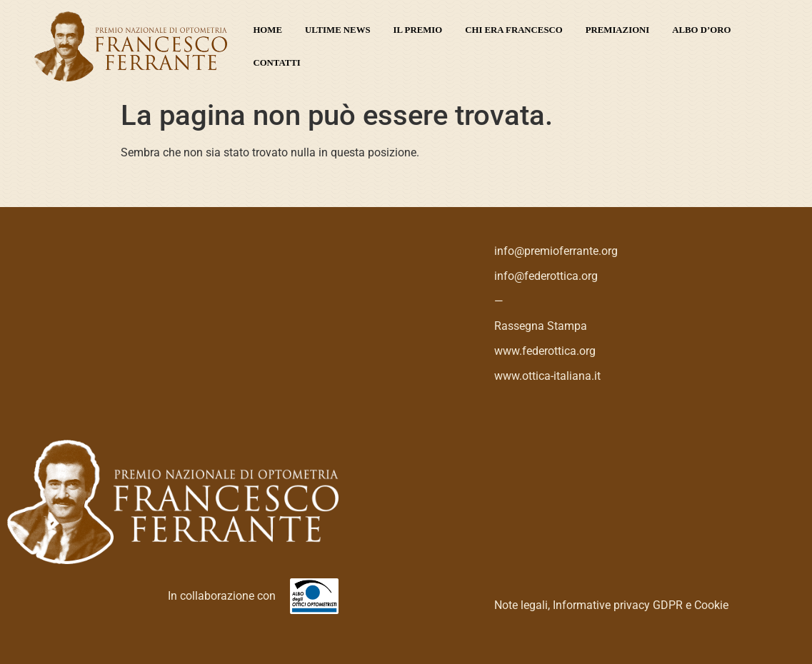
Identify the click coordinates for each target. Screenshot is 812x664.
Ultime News (338, 30)
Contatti (276, 63)
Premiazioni (618, 30)
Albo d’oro (701, 30)
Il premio (418, 30)
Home (267, 30)
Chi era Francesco (514, 30)
